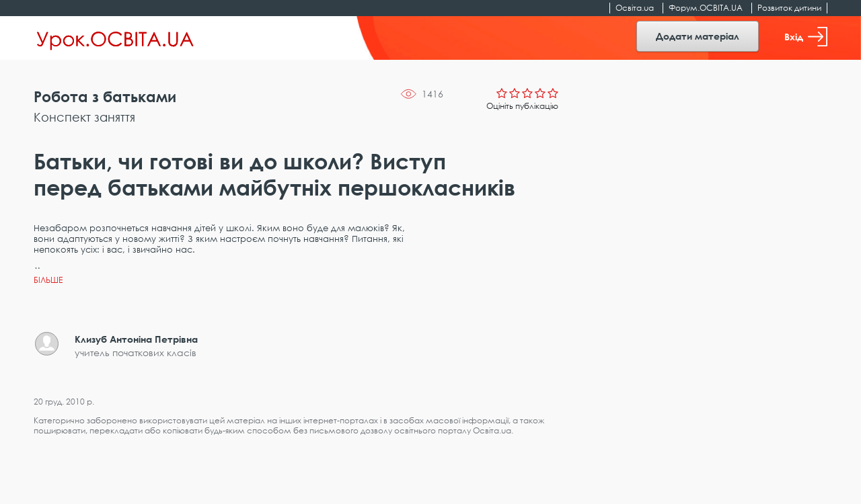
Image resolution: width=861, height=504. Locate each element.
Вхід (806, 37)
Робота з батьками (105, 96)
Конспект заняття (84, 117)
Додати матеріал (698, 36)
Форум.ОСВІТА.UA (706, 8)
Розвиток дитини (789, 8)
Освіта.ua (635, 8)
